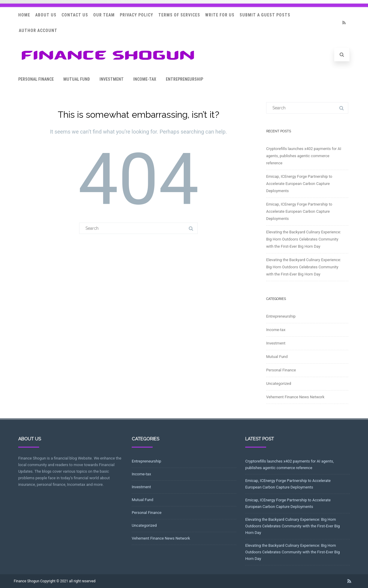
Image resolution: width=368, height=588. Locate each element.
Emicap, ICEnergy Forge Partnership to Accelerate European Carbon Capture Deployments (299, 184)
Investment (112, 79)
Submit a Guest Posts (265, 15)
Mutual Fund (77, 79)
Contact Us (75, 15)
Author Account (38, 30)
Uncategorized (279, 383)
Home (24, 15)
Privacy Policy (137, 15)
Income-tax (145, 79)
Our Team (104, 15)
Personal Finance (36, 79)
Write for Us (220, 15)
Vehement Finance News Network (295, 397)
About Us (46, 15)
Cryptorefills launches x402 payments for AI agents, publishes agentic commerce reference (304, 156)
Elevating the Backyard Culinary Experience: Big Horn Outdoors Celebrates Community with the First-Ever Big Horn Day (303, 239)
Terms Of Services (179, 15)
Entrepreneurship (184, 79)
